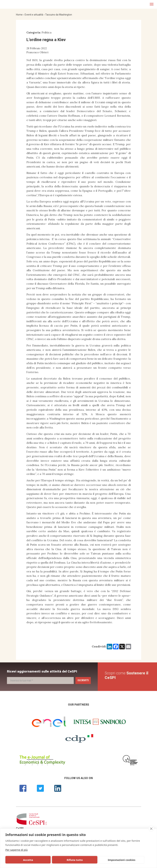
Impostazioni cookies (82, 860)
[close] (151, 829)
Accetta (20, 860)
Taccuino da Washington (59, 15)
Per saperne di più (17, 850)
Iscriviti (83, 680)
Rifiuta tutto (50, 860)
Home (19, 15)
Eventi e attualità (34, 15)
